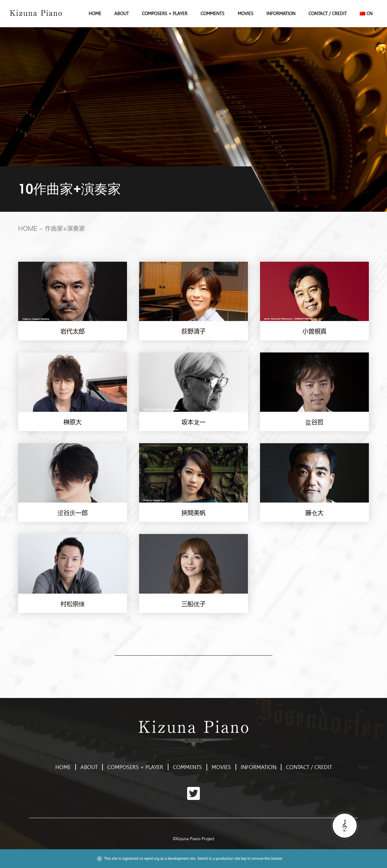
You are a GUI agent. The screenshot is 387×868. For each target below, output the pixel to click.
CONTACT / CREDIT (328, 14)
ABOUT (122, 14)
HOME (95, 14)
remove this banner (267, 859)
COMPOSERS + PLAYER (165, 14)
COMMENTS (212, 14)
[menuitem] (366, 14)
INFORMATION (281, 14)
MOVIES (246, 14)
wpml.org (152, 859)
